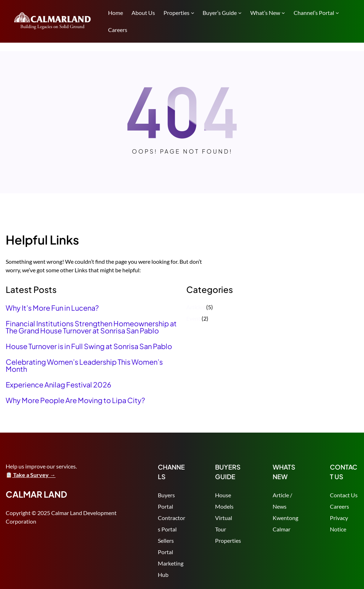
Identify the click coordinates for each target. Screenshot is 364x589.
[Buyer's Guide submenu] (240, 13)
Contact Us (344, 495)
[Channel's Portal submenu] (337, 13)
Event (193, 318)
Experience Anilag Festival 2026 (58, 385)
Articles (196, 307)
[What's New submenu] (283, 13)
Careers (339, 506)
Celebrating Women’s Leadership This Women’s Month (84, 365)
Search (355, 20)
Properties (228, 540)
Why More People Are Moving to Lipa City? (75, 400)
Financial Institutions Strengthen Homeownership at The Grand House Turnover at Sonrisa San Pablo (91, 327)
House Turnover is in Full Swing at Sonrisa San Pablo (89, 346)
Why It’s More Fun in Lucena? (52, 308)
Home (116, 13)
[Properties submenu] (193, 13)
